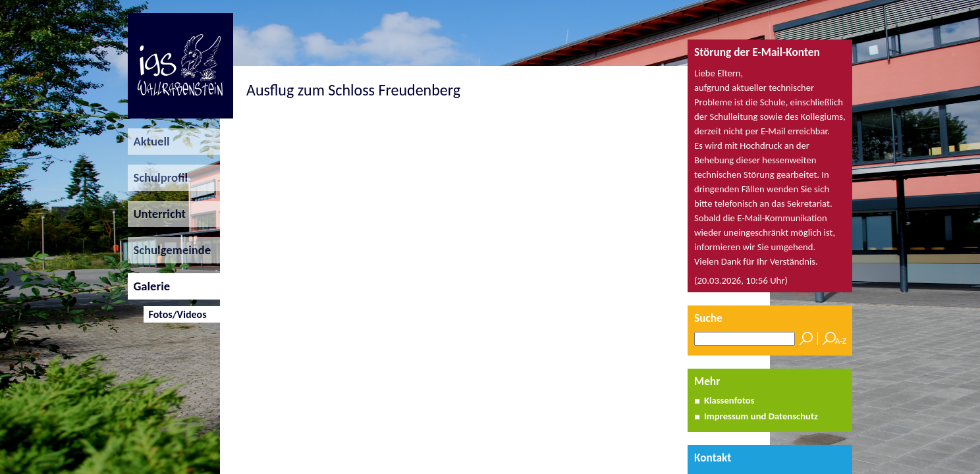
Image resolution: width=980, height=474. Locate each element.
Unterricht (157, 214)
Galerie (149, 286)
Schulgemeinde (169, 250)
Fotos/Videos (175, 314)
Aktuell (149, 141)
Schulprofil (158, 177)
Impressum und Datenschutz (761, 416)
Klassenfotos (729, 400)
